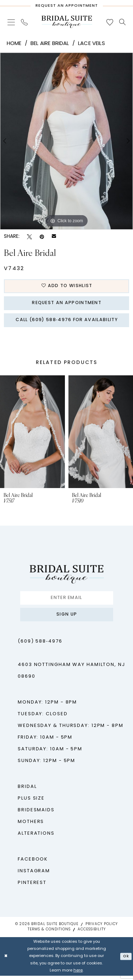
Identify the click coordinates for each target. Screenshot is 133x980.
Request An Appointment (67, 304)
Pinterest (32, 887)
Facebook (33, 864)
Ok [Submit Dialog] (126, 960)
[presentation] (32, 435)
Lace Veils (92, 44)
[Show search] (123, 22)
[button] (11, 22)
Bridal (27, 791)
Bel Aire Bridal (50, 44)
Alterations (36, 838)
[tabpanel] (66, 141)
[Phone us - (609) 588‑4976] (24, 22)
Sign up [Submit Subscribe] (67, 619)
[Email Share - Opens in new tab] (54, 237)
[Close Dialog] (6, 961)
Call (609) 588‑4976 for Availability (67, 322)
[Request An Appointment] (66, 4)
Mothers (31, 826)
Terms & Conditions (49, 934)
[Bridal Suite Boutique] (67, 22)
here (78, 975)
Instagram (34, 875)
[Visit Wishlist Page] (110, 22)
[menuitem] (11, 22)
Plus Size (31, 803)
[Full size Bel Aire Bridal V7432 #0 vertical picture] (66, 141)
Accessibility (92, 934)
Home (14, 44)
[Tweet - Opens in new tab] (29, 237)
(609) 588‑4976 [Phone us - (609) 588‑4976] (40, 646)
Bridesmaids (36, 814)
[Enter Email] (67, 601)
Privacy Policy (102, 928)
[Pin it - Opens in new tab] (42, 237)
